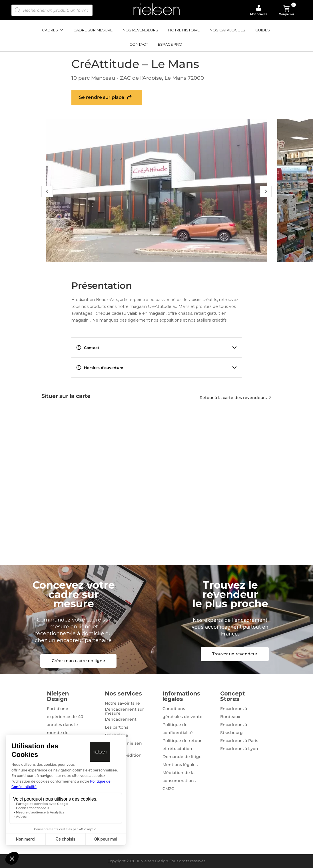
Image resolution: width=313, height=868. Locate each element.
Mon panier (287, 11)
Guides (263, 30)
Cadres (53, 30)
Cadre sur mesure (93, 30)
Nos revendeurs (140, 30)
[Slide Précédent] (47, 191)
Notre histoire (184, 30)
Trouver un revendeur (235, 654)
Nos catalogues (227, 30)
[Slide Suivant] (266, 191)
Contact (139, 44)
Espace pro (170, 44)
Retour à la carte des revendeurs (236, 398)
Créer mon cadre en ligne (78, 661)
